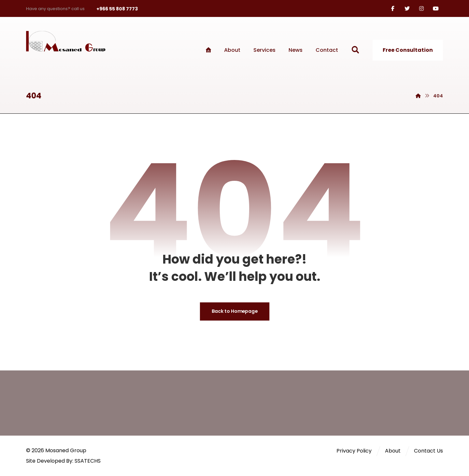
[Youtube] (436, 8)
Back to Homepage (234, 312)
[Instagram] (421, 8)
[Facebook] (393, 8)
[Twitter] (407, 8)
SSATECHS (88, 461)
